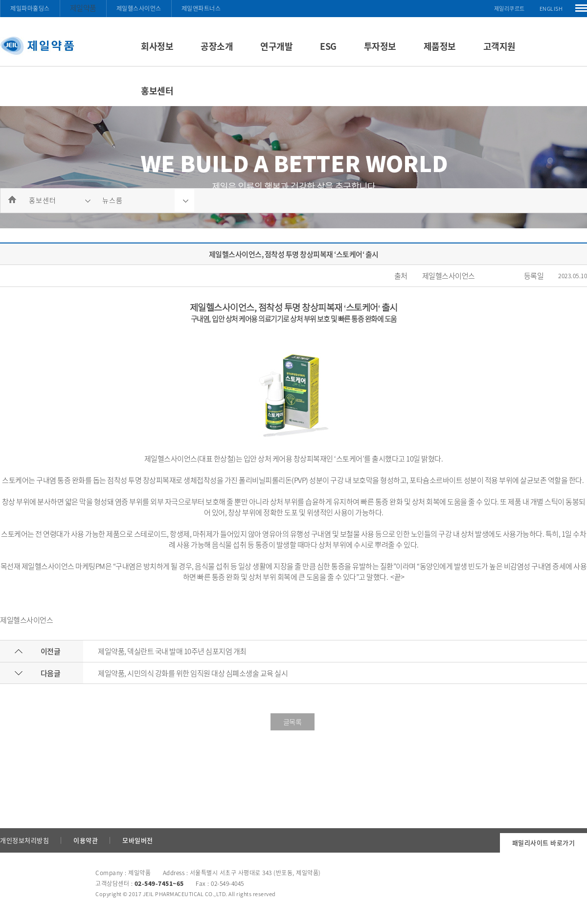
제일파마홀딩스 (30, 8)
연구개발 (276, 46)
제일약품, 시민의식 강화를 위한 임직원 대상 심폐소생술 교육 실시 (193, 673)
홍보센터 (157, 91)
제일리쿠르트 (509, 9)
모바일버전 (138, 840)
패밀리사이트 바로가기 (544, 843)
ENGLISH (551, 9)
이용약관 (86, 840)
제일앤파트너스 (201, 8)
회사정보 (157, 46)
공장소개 (217, 46)
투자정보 (380, 46)
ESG (328, 46)
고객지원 (499, 46)
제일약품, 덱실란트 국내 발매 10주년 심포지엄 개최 (172, 651)
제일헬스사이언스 (139, 8)
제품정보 (440, 46)
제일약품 (83, 8)
